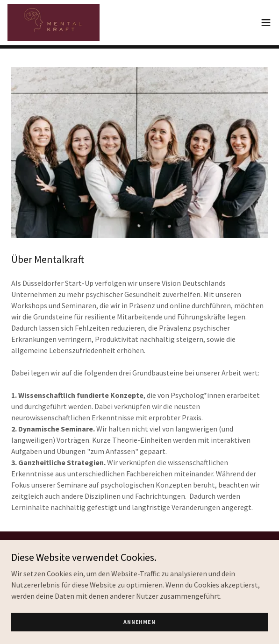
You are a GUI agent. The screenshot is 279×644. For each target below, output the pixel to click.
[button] (266, 22)
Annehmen (139, 622)
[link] (54, 22)
